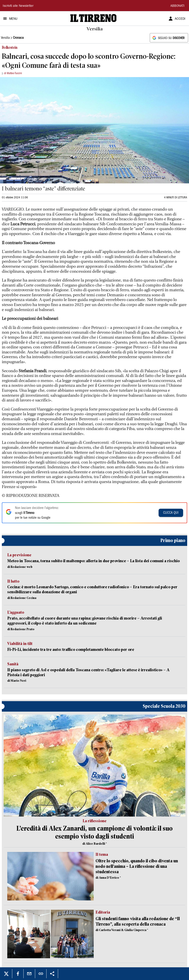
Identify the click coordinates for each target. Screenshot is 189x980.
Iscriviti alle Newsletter (18, 6)
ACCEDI (180, 19)
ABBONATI (177, 6)
